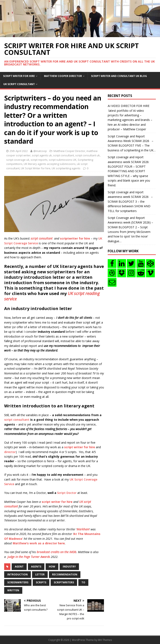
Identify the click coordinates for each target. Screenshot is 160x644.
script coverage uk (18, 160)
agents (36, 567)
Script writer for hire (19, 76)
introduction (17, 574)
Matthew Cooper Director (63, 76)
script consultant (64, 155)
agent (19, 567)
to (83, 582)
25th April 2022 (19, 151)
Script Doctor (67, 493)
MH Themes (105, 640)
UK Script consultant (19, 84)
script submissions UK (63, 160)
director (10, 452)
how (52, 567)
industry (69, 567)
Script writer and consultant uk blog (119, 76)
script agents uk (42, 155)
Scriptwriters (64, 582)
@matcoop (40, 151)
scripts (41, 582)
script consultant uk (87, 155)
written (13, 590)
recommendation (65, 574)
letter (40, 574)
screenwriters (18, 582)
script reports (39, 160)
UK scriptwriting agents (66, 168)
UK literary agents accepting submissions (50, 164)
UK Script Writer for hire (36, 168)
